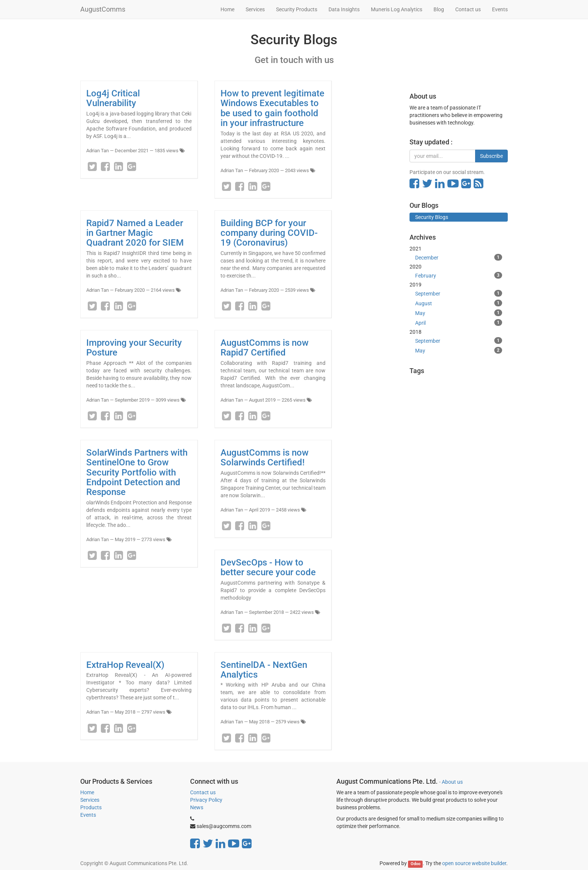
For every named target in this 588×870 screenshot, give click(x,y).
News (197, 807)
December (459, 257)
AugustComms (103, 9)
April (459, 322)
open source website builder (474, 863)
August (459, 303)
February (459, 275)
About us (452, 782)
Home (87, 792)
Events (88, 815)
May (459, 313)
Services (90, 800)
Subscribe (491, 156)
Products (91, 807)
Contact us (203, 792)
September (459, 293)
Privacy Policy (206, 800)
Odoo (415, 864)
